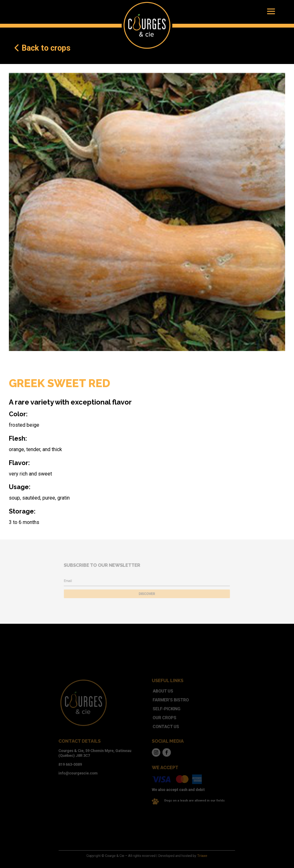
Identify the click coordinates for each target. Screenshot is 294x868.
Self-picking (162, 716)
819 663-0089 (86, 759)
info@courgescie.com (93, 766)
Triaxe (191, 856)
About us (160, 702)
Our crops (161, 723)
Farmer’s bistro (166, 709)
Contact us (162, 730)
